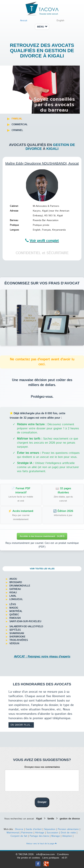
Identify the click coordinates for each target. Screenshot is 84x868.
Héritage (40, 833)
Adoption (67, 836)
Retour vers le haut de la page (42, 844)
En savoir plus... (21, 725)
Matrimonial (13, 833)
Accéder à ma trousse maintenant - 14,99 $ (42, 536)
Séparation (50, 829)
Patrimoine (27, 833)
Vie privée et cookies (28, 858)
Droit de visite (68, 833)
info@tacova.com (45, 854)
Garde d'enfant (34, 829)
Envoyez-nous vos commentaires (42, 767)
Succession (52, 833)
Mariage (56, 836)
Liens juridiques (51, 858)
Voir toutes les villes (42, 569)
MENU (42, 27)
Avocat (24, 21)
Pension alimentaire (68, 829)
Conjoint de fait (19, 836)
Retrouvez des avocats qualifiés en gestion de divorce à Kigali (42, 51)
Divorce (19, 829)
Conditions (63, 854)
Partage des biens (39, 836)
